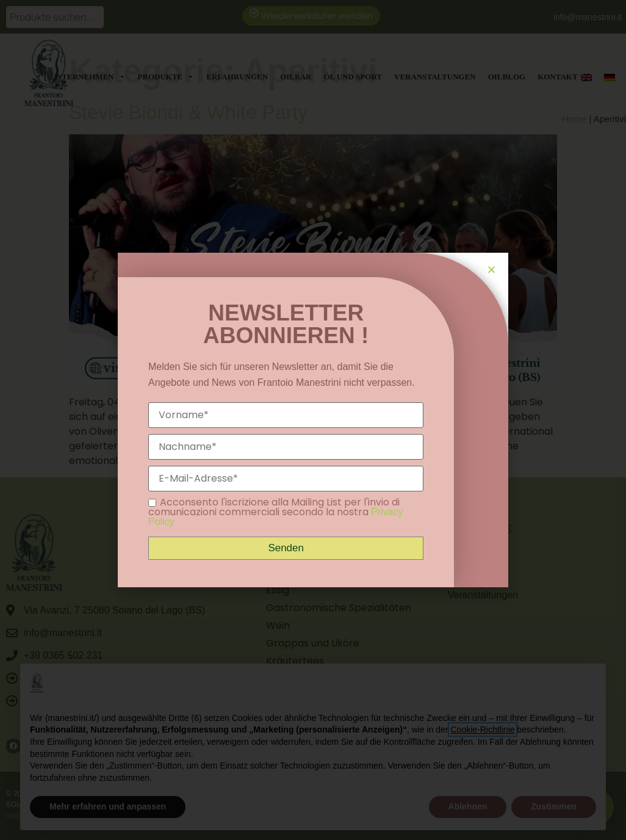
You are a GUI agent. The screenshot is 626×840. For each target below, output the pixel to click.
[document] (313, 420)
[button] (491, 270)
